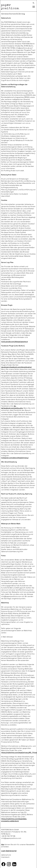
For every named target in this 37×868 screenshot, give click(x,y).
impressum (5, 857)
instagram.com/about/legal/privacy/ (15, 458)
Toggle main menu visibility (34, 6)
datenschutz (6, 855)
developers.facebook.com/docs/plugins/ (16, 367)
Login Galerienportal (9, 851)
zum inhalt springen (0, 0)
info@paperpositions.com (11, 838)
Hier (3, 845)
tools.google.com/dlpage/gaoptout (15, 342)
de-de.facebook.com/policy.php (12, 407)
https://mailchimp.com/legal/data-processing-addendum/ (14, 820)
